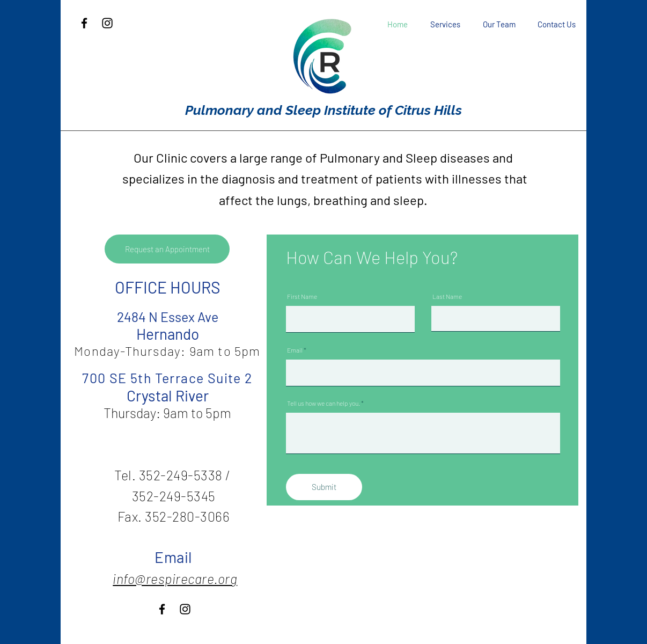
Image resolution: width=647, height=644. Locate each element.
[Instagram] (107, 23)
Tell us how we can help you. (323, 403)
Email (295, 350)
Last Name (447, 296)
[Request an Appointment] (167, 249)
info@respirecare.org (175, 579)
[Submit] (324, 487)
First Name (302, 296)
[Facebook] (84, 23)
